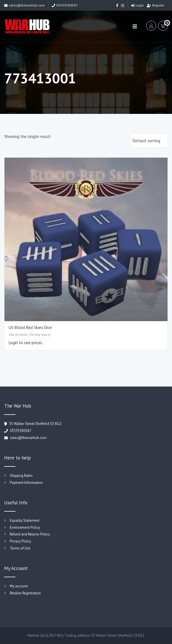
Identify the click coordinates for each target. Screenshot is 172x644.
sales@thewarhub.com (24, 5)
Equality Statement (25, 520)
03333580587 (65, 5)
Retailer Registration (25, 593)
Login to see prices (25, 343)
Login (137, 5)
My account (19, 586)
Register (156, 5)
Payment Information (26, 483)
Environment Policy (25, 527)
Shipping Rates (21, 476)
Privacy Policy (20, 541)
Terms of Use (20, 548)
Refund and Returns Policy (30, 534)
